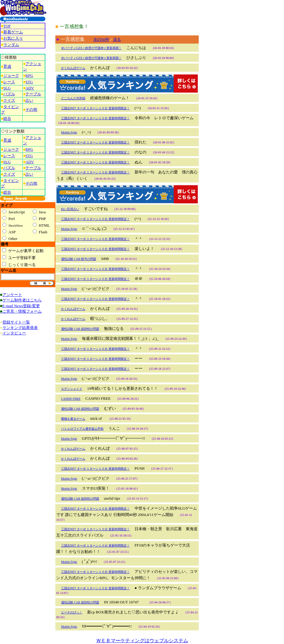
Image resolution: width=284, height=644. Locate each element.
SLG (7, 88)
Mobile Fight (69, 132)
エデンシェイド (72, 389)
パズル (9, 94)
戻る (117, 39)
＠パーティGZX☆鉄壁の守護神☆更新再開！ (91, 48)
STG (29, 82)
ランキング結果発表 (20, 328)
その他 (31, 109)
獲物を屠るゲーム (73, 419)
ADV (30, 88)
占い (29, 100)
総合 (7, 118)
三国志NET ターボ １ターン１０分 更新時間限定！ (95, 108)
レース (9, 82)
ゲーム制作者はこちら (22, 300)
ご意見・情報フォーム (22, 311)
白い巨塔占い (70, 209)
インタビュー (14, 333)
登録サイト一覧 (16, 322)
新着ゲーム (13, 32)
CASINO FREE (71, 399)
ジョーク (11, 76)
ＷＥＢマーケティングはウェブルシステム (142, 641)
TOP (7, 26)
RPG (29, 76)
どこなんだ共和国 (73, 98)
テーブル (33, 94)
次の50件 (101, 39)
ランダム (11, 45)
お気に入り (13, 38)
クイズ (9, 100)
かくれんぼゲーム (73, 68)
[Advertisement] (223, 91)
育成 (7, 66)
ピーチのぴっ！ (72, 612)
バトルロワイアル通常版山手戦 (82, 429)
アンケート (12, 295)
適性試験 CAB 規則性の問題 (80, 329)
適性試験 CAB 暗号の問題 (79, 259)
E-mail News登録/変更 (21, 306)
